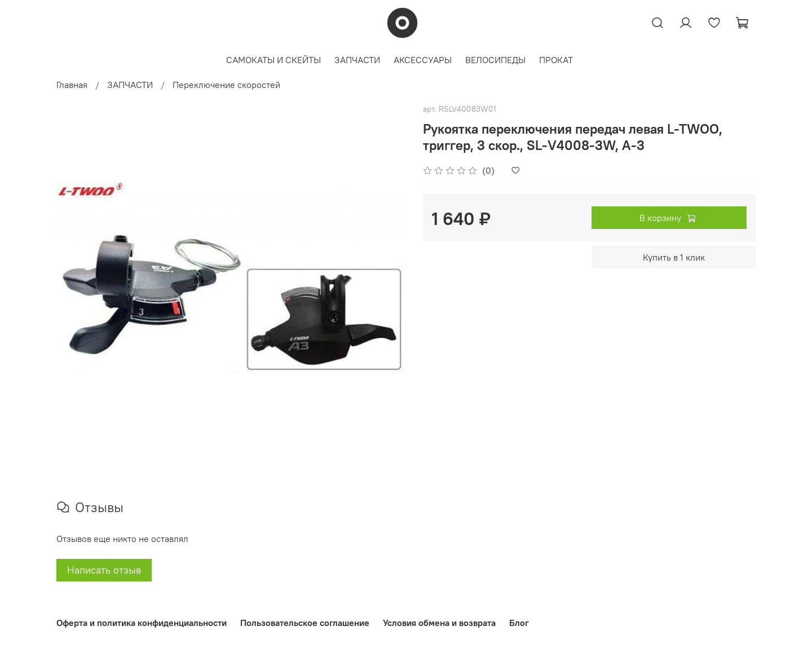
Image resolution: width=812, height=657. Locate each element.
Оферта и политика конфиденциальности (142, 623)
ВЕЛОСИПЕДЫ (495, 60)
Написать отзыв (104, 570)
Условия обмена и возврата (439, 623)
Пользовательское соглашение (305, 623)
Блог (519, 623)
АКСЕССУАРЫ (423, 60)
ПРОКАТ (556, 60)
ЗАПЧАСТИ (357, 60)
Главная (72, 85)
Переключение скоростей (226, 85)
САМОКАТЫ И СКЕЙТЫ (273, 60)
